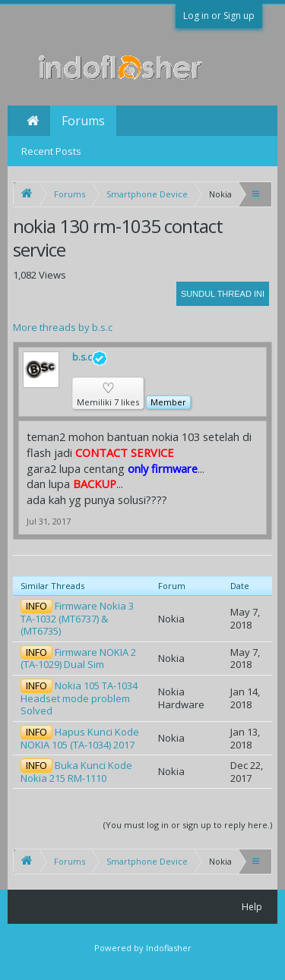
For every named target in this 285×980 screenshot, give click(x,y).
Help (252, 907)
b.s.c (90, 358)
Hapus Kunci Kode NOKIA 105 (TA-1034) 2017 (80, 738)
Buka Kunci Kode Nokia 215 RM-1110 (76, 772)
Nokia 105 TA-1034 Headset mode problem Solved (79, 698)
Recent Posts (51, 151)
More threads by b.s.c (63, 327)
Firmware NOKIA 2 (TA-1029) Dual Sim (78, 659)
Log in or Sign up (219, 16)
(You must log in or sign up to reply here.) (188, 825)
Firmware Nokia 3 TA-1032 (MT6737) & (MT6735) (77, 618)
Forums (83, 121)
